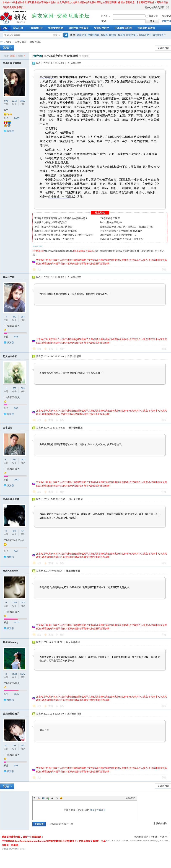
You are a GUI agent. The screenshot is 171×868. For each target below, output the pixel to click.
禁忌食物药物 (56, 28)
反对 (62, 349)
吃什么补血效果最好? (111, 222)
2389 (15, 674)
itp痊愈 (104, 35)
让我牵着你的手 (11, 714)
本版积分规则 (160, 823)
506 (6, 101)
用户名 (104, 16)
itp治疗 (113, 35)
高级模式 (130, 798)
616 (14, 460)
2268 (15, 603)
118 (14, 746)
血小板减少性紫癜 (59, 197)
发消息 (10, 131)
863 (23, 388)
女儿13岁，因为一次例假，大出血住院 (54, 239)
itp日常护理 (145, 35)
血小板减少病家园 (12, 63)
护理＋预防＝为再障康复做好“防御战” (54, 227)
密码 (104, 21)
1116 (15, 101)
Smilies (61, 798)
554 (23, 746)
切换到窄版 (167, 7)
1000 (23, 460)
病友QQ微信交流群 (155, 7)
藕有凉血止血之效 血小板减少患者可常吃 (56, 231)
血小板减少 (47, 77)
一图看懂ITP (36, 28)
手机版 (154, 837)
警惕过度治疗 (102, 28)
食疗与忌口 (36, 42)
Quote (52, 798)
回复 (39, 270)
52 (6, 746)
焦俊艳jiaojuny (11, 642)
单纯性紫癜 (93, 35)
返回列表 (164, 48)
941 (23, 531)
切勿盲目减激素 (146, 28)
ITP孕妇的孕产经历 (110, 218)
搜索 (55, 35)
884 (23, 317)
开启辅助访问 (143, 7)
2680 (23, 101)
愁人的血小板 (10, 356)
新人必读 (18, 28)
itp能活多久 (132, 35)
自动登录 (152, 16)
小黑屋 (163, 837)
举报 (164, 270)
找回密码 (166, 16)
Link (48, 798)
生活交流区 (20, 42)
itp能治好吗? (159, 35)
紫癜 (79, 111)
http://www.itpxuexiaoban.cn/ (59, 251)
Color (39, 798)
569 (14, 388)
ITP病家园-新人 (12, 326)
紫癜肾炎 (82, 35)
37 (6, 460)
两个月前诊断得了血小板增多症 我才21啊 (121, 231)
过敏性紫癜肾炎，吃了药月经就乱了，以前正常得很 (127, 227)
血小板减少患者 (11, 499)
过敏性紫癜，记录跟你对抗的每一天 (118, 235)
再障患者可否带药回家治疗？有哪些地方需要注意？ (61, 218)
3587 (23, 674)
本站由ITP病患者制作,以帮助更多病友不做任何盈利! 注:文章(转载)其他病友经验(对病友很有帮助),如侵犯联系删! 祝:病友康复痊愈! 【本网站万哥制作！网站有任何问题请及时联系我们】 (85, 3)
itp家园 (121, 35)
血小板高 (7, 428)
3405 (23, 603)
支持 (51, 349)
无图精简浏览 (141, 837)
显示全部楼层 (74, 63)
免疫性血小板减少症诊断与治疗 (51, 222)
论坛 (5, 28)
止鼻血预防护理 (123, 28)
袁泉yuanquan (11, 571)
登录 (92, 810)
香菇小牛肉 (9, 277)
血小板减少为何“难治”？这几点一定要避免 (122, 239)
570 (14, 317)
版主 (6, 110)
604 (14, 531)
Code (57, 798)
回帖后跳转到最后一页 (60, 824)
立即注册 (166, 21)
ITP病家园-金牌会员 (14, 540)
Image (43, 798)
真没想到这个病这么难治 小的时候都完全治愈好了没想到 (64, 235)
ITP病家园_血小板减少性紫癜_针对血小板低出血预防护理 (1, 42)
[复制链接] (84, 56)
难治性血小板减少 (79, 28)
